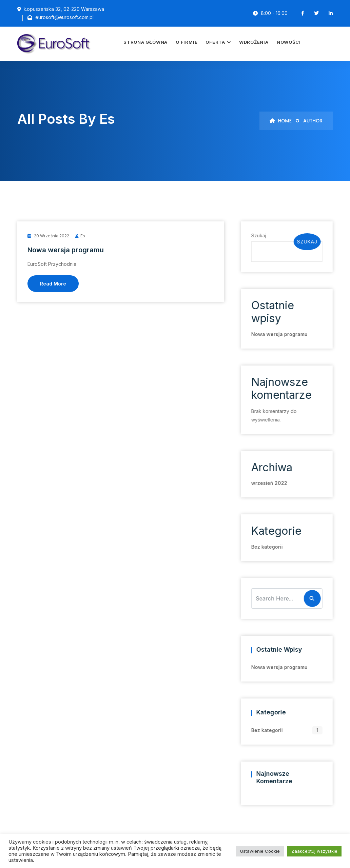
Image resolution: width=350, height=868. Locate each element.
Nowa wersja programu (66, 250)
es (83, 236)
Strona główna (145, 42)
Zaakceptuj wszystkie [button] (314, 851)
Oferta (215, 42)
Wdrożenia (254, 42)
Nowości (289, 42)
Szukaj (258, 235)
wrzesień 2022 (269, 483)
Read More (53, 284)
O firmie (187, 42)
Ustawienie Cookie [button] (260, 851)
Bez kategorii (266, 547)
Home (281, 121)
